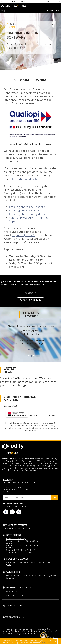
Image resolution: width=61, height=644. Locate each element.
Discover (31, 349)
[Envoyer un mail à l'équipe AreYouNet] (2, 1)
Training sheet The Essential (28, 207)
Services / (14, 24)
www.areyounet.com (14, 595)
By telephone (14, 535)
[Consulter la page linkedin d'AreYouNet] (48, 1)
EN (7, 11)
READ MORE (46, 643)
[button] (29, 356)
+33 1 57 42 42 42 (32, 300)
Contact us (30, 293)
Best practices (11, 617)
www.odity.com (12, 591)
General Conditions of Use (15, 631)
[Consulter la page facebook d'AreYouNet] (37, 1)
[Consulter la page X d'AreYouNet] (59, 1)
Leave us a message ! (17, 559)
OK (55, 497)
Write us (10, 565)
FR (2, 11)
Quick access (10, 605)
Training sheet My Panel (25, 210)
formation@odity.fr (25, 179)
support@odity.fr (24, 235)
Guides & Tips (13, 572)
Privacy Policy (39, 633)
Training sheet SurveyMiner (27, 214)
